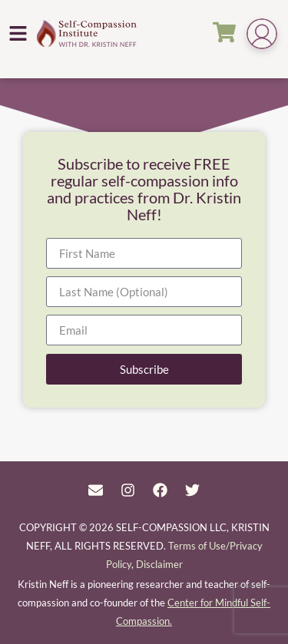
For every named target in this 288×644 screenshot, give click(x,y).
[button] (18, 33)
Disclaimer (159, 564)
